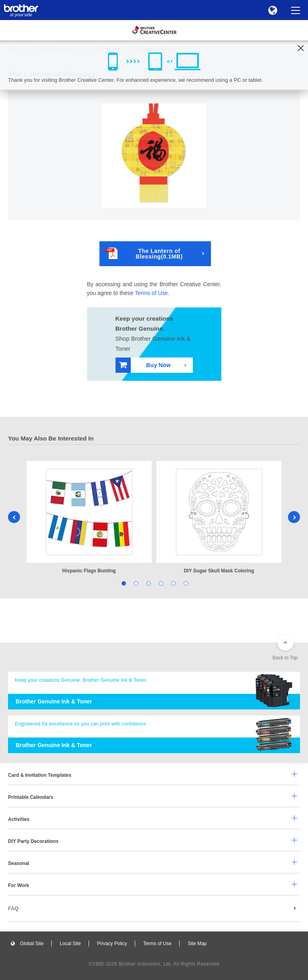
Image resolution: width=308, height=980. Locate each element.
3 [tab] (148, 583)
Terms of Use (151, 293)
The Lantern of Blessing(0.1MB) (144, 254)
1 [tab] (123, 583)
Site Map (197, 944)
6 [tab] (185, 583)
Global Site (32, 944)
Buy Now (145, 365)
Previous (14, 517)
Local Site (70, 944)
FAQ (13, 908)
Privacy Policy (112, 944)
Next (294, 517)
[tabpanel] (89, 518)
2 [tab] (135, 583)
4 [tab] (160, 583)
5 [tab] (173, 583)
